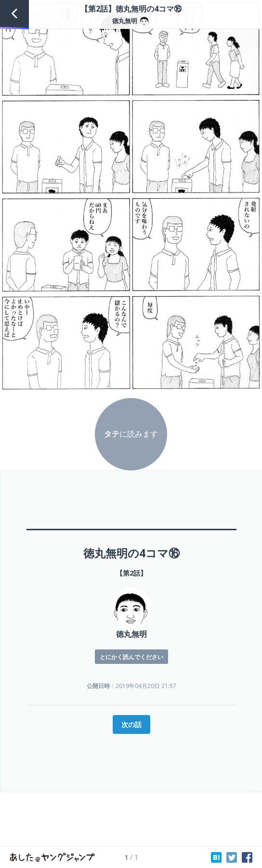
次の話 (131, 724)
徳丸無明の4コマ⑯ (131, 553)
